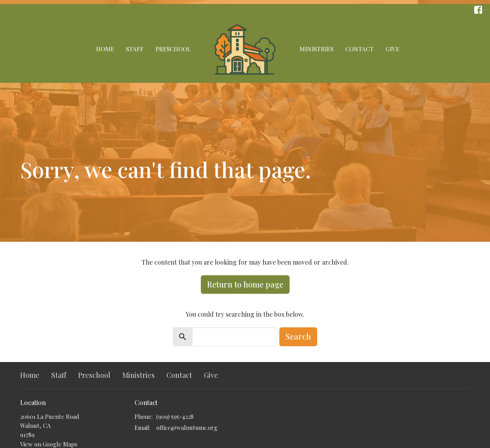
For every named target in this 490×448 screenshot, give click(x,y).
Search (298, 336)
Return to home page (245, 284)
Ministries (316, 49)
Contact (359, 49)
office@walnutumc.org (187, 427)
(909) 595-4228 (175, 416)
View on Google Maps (49, 444)
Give (392, 49)
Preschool (173, 49)
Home (105, 49)
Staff (135, 49)
